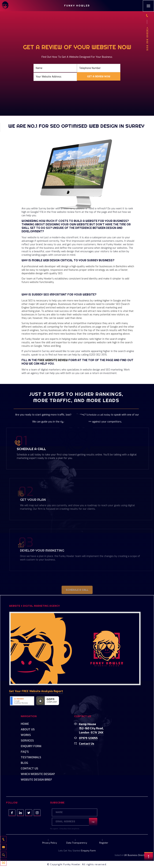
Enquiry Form (31, 746)
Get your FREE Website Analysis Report (36, 691)
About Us (28, 729)
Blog (24, 763)
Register (104, 843)
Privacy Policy (50, 843)
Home (25, 724)
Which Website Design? (38, 774)
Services (27, 741)
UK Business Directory (136, 855)
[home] (5, 6)
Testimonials (31, 757)
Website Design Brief (36, 780)
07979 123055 (88, 738)
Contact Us (29, 768)
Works (26, 735)
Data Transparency (77, 843)
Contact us (87, 744)
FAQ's (25, 752)
